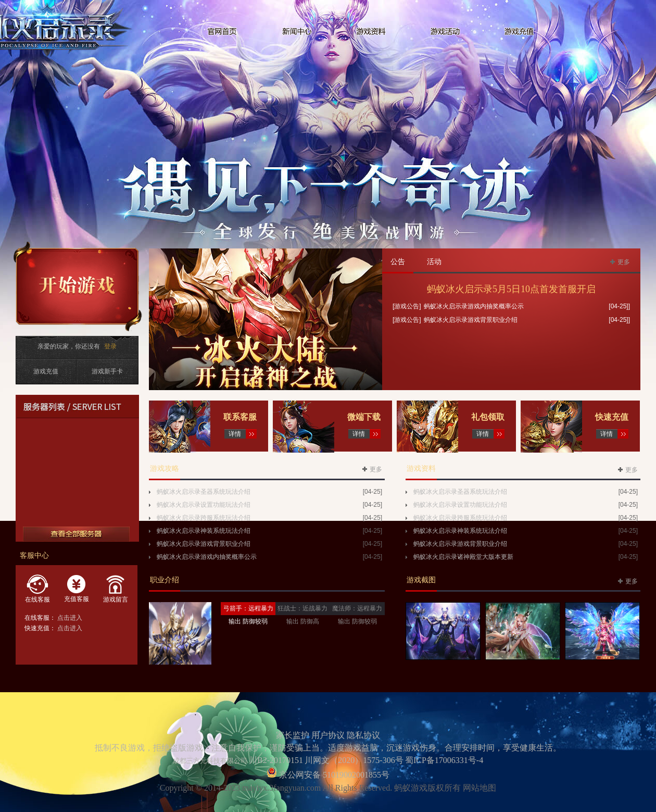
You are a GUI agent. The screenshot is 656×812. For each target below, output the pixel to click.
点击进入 (70, 618)
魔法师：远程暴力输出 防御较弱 (357, 615)
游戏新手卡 (107, 371)
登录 (110, 346)
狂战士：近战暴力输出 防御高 (302, 615)
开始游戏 (78, 286)
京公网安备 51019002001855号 (333, 775)
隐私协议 (363, 735)
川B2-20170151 (276, 760)
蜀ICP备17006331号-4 (444, 760)
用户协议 (328, 735)
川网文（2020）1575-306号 (354, 760)
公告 (398, 262)
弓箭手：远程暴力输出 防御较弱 (248, 615)
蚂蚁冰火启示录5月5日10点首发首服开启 (511, 289)
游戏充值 (46, 371)
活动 (434, 262)
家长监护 (293, 735)
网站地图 (480, 788)
